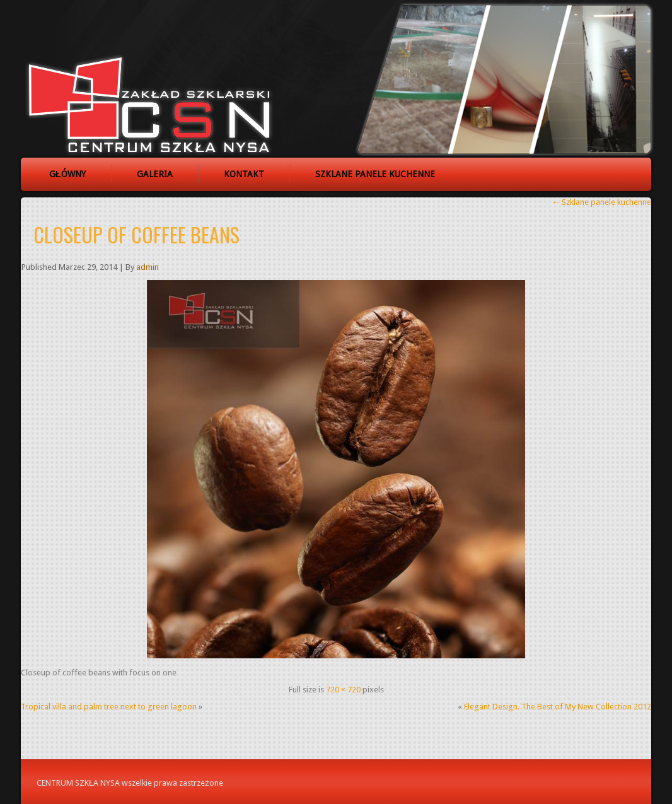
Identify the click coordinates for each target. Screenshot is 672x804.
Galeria (155, 174)
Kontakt (244, 174)
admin (148, 267)
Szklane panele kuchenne (375, 174)
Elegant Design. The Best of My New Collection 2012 (558, 707)
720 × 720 (343, 690)
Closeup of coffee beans (136, 234)
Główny (67, 174)
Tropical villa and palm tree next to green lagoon (109, 707)
